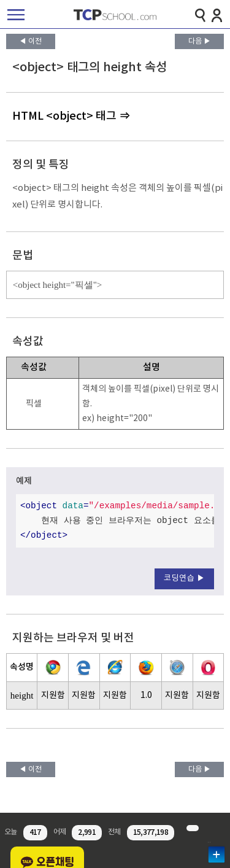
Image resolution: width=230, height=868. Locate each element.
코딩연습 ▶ (184, 579)
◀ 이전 (30, 41)
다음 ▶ (200, 41)
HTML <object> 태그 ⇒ (71, 116)
